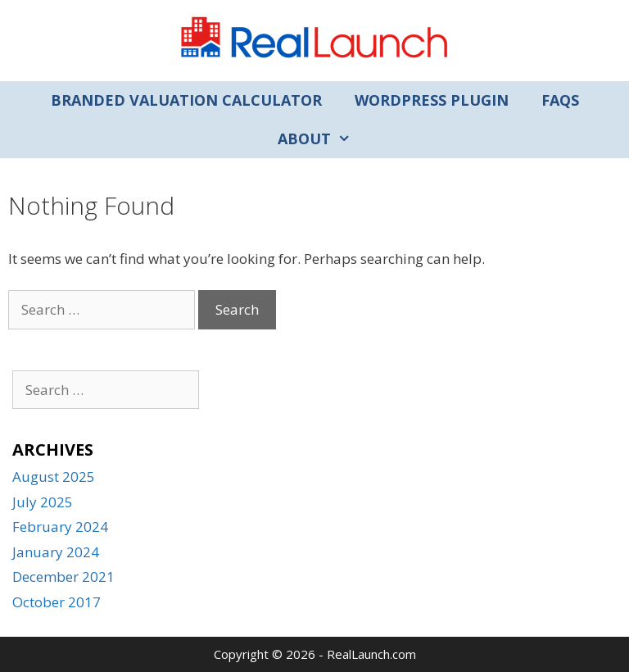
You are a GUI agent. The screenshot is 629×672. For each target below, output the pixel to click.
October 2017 (57, 602)
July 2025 (43, 502)
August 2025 (54, 477)
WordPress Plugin (432, 100)
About (322, 139)
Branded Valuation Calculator (186, 100)
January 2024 (56, 552)
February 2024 (60, 527)
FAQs (560, 100)
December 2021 (63, 577)
